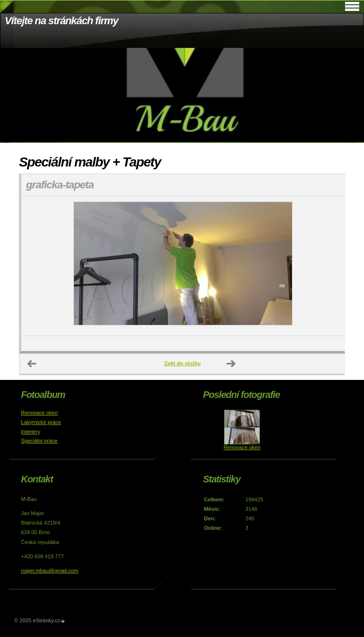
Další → (231, 364)
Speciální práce (39, 441)
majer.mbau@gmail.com (50, 571)
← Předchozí (32, 364)
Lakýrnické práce (41, 422)
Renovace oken (39, 413)
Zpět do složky (182, 363)
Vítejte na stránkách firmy (61, 21)
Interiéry (30, 432)
